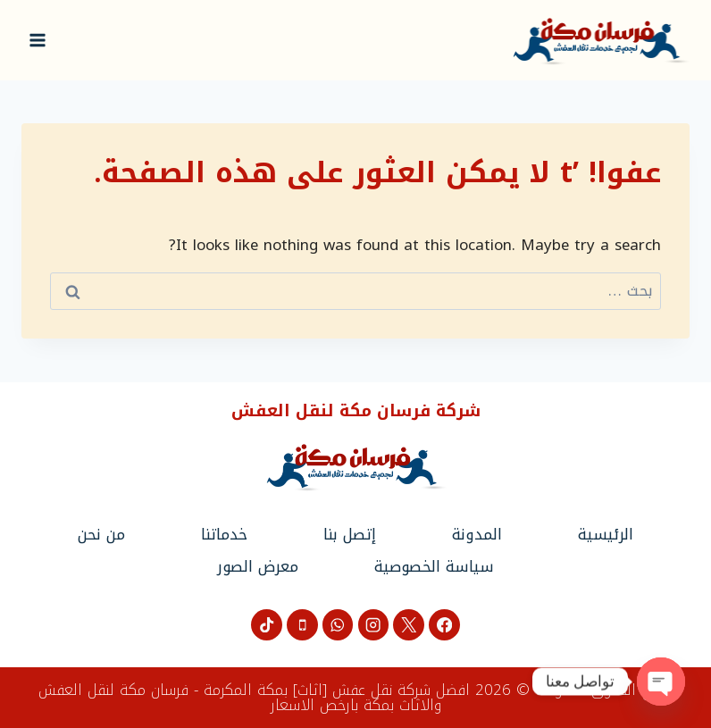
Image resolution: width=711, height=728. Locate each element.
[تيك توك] (267, 625)
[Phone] (302, 625)
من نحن (101, 534)
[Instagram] (374, 625)
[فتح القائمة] (38, 40)
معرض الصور (258, 566)
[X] (409, 625)
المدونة (477, 534)
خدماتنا (224, 534)
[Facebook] (444, 625)
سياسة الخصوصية (434, 566)
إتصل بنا (350, 534)
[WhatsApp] (338, 625)
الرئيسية (606, 534)
